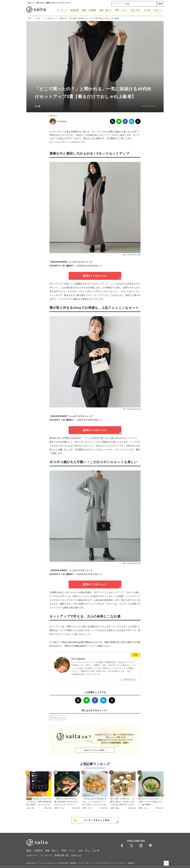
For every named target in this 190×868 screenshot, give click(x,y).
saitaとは (76, 855)
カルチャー (158, 10)
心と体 (147, 10)
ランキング (62, 10)
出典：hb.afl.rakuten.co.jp (131, 255)
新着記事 (75, 10)
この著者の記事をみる (129, 679)
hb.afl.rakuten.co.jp (149, 106)
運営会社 (131, 863)
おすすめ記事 (63, 863)
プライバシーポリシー (103, 863)
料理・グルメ (121, 10)
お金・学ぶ (136, 10)
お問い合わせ (31, 863)
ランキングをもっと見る (97, 820)
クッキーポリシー (119, 863)
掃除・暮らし (106, 10)
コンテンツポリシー (85, 863)
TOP (30, 18)
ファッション (58, 718)
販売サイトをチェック (95, 276)
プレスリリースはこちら (47, 863)
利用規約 (73, 863)
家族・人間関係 (89, 10)
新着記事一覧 (62, 855)
